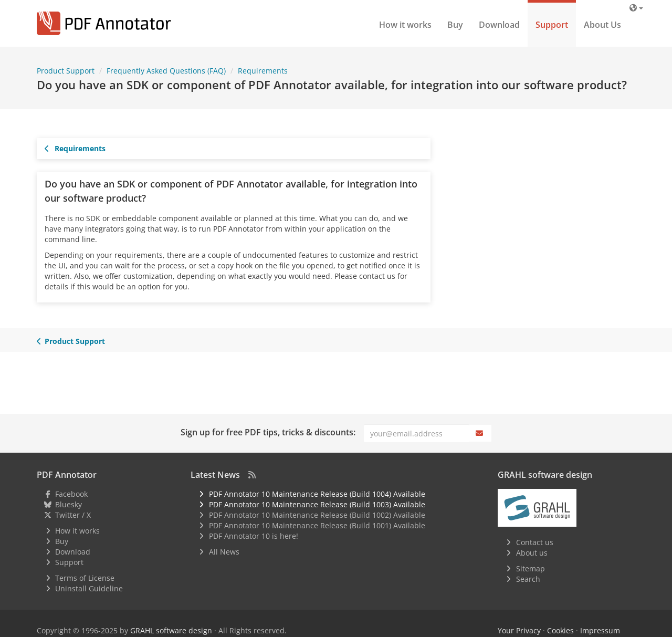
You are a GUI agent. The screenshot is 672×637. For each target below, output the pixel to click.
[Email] (417, 433)
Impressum (600, 630)
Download (499, 25)
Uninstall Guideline (89, 588)
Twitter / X (73, 515)
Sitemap (531, 568)
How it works (405, 25)
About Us (602, 25)
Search (528, 579)
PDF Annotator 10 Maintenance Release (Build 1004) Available (317, 494)
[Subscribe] (480, 433)
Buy (455, 25)
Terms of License (85, 578)
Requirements (75, 148)
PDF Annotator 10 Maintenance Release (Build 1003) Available (317, 504)
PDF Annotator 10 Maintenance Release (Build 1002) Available (317, 515)
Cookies (560, 630)
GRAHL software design (171, 630)
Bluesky (69, 504)
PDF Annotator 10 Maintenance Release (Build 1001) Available (317, 525)
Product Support (71, 341)
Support (552, 25)
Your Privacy (519, 630)
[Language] (636, 8)
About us (532, 553)
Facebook (71, 494)
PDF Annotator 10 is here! (254, 536)
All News (224, 552)
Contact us (535, 542)
